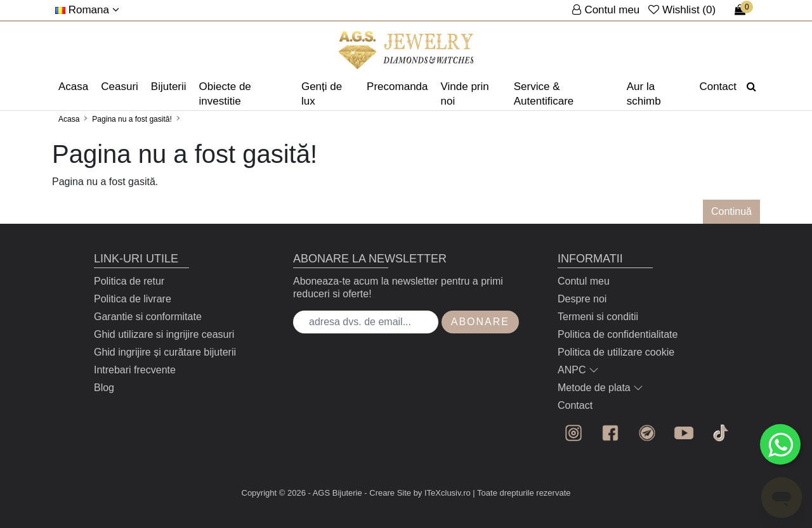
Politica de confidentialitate (618, 334)
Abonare (480, 322)
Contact (718, 87)
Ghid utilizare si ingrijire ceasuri (164, 334)
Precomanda (397, 87)
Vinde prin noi (465, 94)
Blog (104, 388)
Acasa (73, 87)
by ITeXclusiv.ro (442, 493)
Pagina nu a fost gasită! (132, 119)
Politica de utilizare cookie (616, 352)
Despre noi (582, 299)
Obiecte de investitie (225, 94)
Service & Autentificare (544, 94)
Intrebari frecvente (135, 370)
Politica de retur (129, 281)
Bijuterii (169, 87)
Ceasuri (120, 87)
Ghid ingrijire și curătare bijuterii (165, 352)
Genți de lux (322, 94)
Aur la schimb (644, 94)
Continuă (731, 211)
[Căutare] (751, 87)
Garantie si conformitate (148, 317)
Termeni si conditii (598, 317)
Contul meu (584, 281)
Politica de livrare (133, 299)
